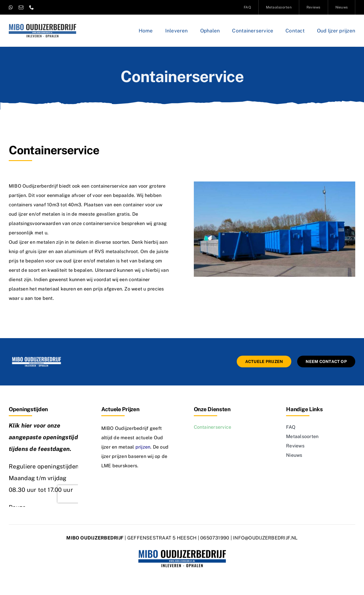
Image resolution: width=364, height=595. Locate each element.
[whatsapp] (11, 7)
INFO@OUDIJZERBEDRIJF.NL (265, 538)
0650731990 (215, 538)
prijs (14, 261)
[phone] (32, 7)
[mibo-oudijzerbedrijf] (36, 358)
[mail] (21, 7)
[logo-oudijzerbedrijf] (42, 26)
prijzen (143, 447)
